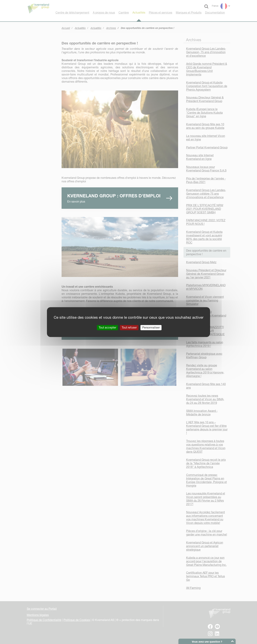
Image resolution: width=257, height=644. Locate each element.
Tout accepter (107, 327)
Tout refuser (129, 327)
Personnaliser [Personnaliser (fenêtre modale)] (151, 327)
